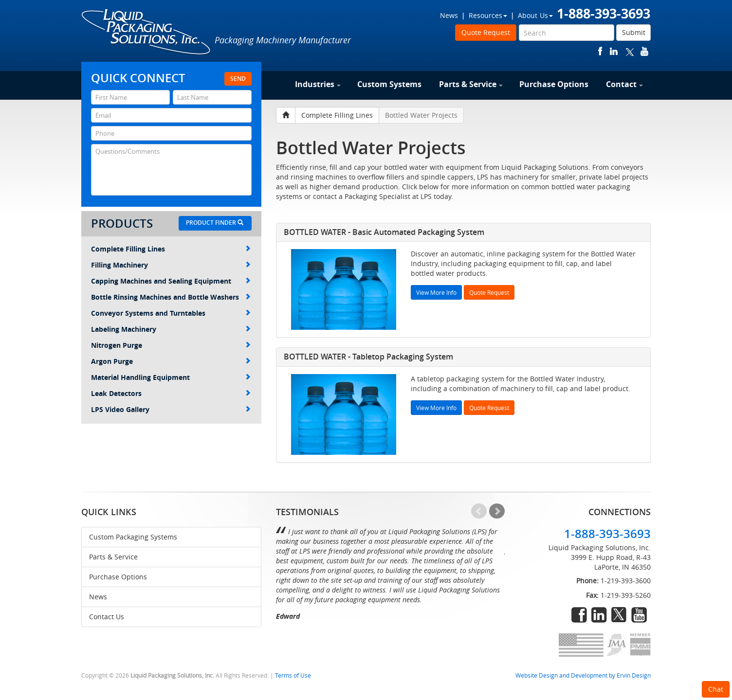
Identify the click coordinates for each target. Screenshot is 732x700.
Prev (479, 511)
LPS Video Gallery (171, 409)
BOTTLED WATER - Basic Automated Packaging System (384, 232)
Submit (634, 32)
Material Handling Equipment (171, 377)
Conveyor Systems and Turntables (171, 313)
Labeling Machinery (171, 329)
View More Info (436, 292)
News (449, 15)
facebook (600, 51)
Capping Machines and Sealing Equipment (171, 281)
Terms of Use (293, 675)
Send (238, 79)
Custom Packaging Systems (133, 537)
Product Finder (215, 223)
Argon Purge (171, 361)
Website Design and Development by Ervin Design (583, 675)
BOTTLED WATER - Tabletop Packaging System (368, 357)
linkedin (614, 51)
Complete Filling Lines (171, 249)
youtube (644, 51)
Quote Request (486, 32)
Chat (716, 689)
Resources (488, 15)
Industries (318, 84)
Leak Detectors (171, 393)
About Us (535, 15)
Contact (624, 84)
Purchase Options (554, 84)
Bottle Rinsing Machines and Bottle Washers (171, 297)
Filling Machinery (171, 265)
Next (497, 511)
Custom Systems (389, 84)
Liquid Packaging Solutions (146, 33)
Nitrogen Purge (171, 345)
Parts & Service (471, 84)
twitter (630, 51)
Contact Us (107, 617)
